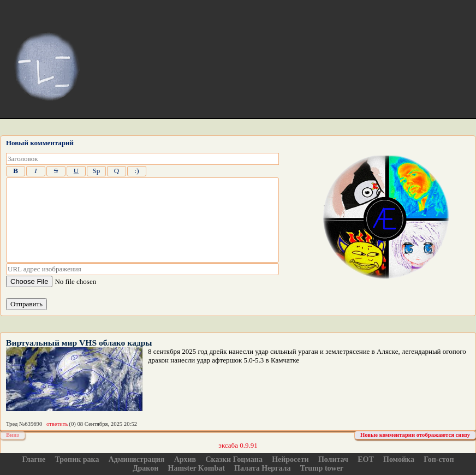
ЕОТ (366, 459)
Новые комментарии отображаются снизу (415, 435)
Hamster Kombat (197, 468)
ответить (57, 424)
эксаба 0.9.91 (238, 445)
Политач (333, 459)
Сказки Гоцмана (234, 459)
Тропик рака (77, 459)
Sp (97, 171)
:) (137, 171)
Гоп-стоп (439, 459)
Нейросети (290, 459)
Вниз (13, 435)
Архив (185, 459)
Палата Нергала (262, 468)
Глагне (34, 459)
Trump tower (322, 468)
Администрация (137, 459)
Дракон (145, 468)
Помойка (399, 459)
